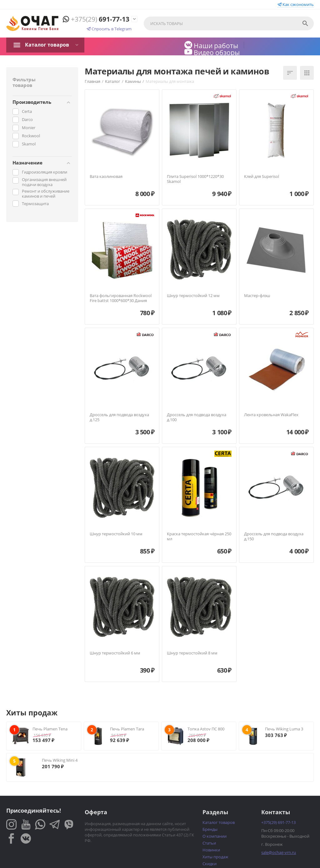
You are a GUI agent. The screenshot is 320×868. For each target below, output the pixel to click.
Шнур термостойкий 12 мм (193, 296)
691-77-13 (96, 19)
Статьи (209, 843)
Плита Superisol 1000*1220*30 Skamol (195, 179)
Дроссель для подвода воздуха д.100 (197, 417)
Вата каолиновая (106, 177)
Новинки (211, 850)
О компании (215, 836)
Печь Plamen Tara (127, 729)
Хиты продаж (215, 857)
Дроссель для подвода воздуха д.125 (119, 417)
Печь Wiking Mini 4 (60, 760)
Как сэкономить (296, 4)
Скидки (210, 864)
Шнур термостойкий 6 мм (115, 653)
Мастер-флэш (257, 296)
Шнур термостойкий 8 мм (192, 653)
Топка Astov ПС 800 (206, 729)
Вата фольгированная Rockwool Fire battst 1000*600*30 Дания (121, 298)
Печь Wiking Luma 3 (284, 729)
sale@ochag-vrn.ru (279, 852)
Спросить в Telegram (109, 29)
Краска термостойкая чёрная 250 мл (199, 536)
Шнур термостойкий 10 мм (116, 534)
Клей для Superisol (262, 177)
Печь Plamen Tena (50, 729)
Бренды (210, 829)
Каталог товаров (47, 45)
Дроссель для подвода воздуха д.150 (274, 536)
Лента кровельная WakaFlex (271, 415)
